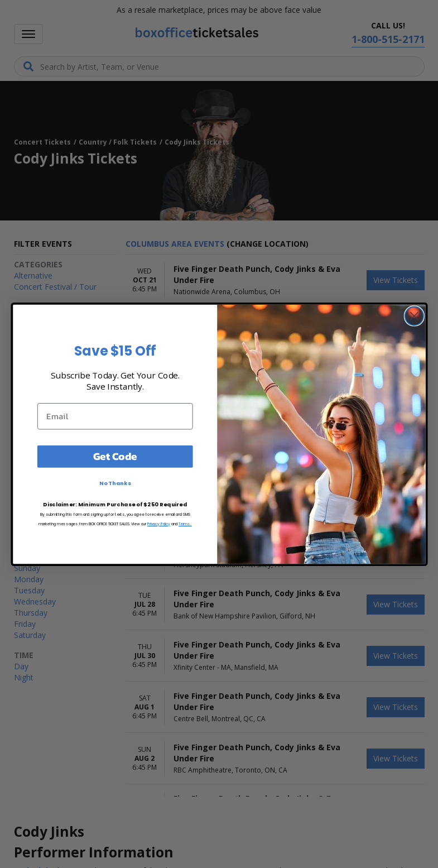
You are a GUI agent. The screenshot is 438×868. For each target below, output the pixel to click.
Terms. (185, 523)
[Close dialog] (414, 316)
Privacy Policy (159, 523)
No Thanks (115, 483)
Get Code (115, 456)
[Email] (115, 416)
